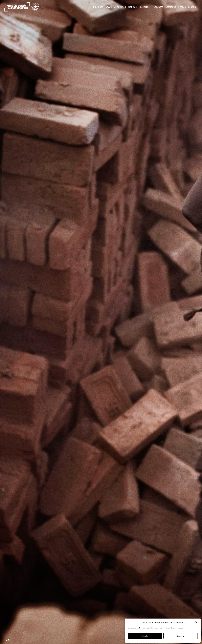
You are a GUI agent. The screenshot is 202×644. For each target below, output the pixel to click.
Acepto (145, 636)
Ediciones (98, 7)
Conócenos (120, 7)
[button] (196, 622)
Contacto (158, 7)
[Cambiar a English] (182, 7)
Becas (109, 7)
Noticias (132, 7)
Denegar (181, 636)
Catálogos (171, 7)
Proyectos (144, 7)
